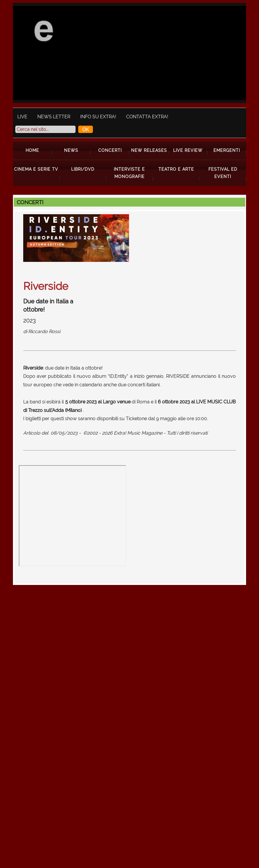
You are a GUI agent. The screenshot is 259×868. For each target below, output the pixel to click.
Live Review (188, 150)
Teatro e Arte (176, 169)
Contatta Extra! (147, 117)
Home (32, 150)
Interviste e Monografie (129, 173)
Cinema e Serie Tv (36, 169)
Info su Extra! (98, 117)
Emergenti (227, 150)
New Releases (149, 150)
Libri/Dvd (83, 169)
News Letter (54, 117)
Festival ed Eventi (223, 173)
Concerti (110, 150)
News (71, 150)
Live (22, 117)
